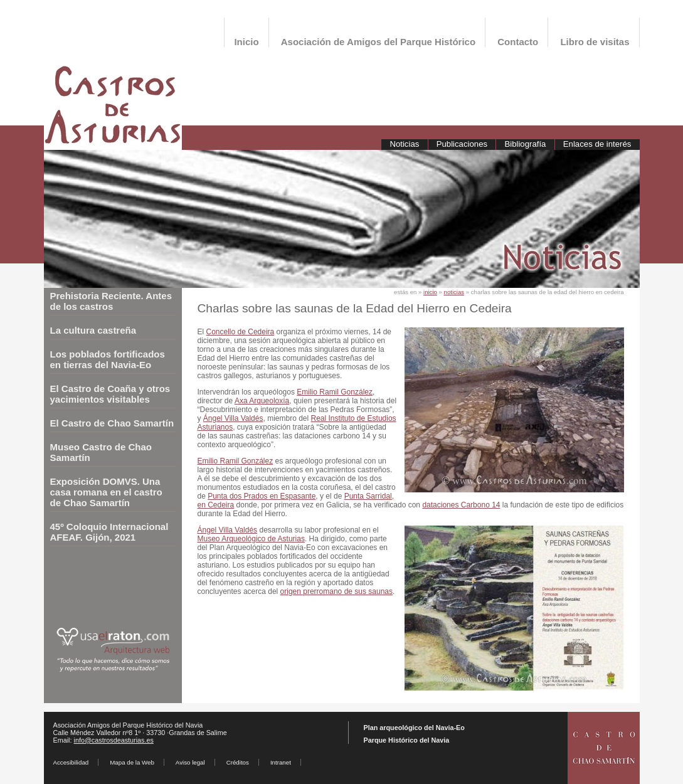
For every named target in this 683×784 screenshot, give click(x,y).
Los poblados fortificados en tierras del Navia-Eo (108, 359)
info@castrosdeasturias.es (114, 740)
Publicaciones (462, 144)
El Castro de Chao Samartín (112, 423)
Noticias (404, 144)
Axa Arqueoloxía (262, 401)
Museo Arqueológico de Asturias (251, 539)
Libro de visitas (595, 42)
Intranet (281, 762)
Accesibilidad (71, 762)
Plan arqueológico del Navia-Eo (414, 728)
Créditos (238, 762)
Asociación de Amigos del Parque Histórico (378, 42)
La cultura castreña (93, 330)
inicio (430, 292)
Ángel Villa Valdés (233, 418)
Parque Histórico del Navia (407, 740)
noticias (454, 292)
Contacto (518, 42)
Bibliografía (525, 144)
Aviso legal (190, 762)
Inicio (246, 42)
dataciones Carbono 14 (461, 505)
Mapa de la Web (132, 762)
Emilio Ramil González (335, 392)
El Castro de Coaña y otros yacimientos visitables (110, 394)
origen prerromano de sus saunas (336, 591)
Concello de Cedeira (241, 332)
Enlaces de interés (597, 144)
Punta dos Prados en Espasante (262, 496)
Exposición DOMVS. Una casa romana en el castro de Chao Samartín (106, 492)
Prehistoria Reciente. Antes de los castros (111, 301)
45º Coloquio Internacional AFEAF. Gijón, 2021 (109, 532)
